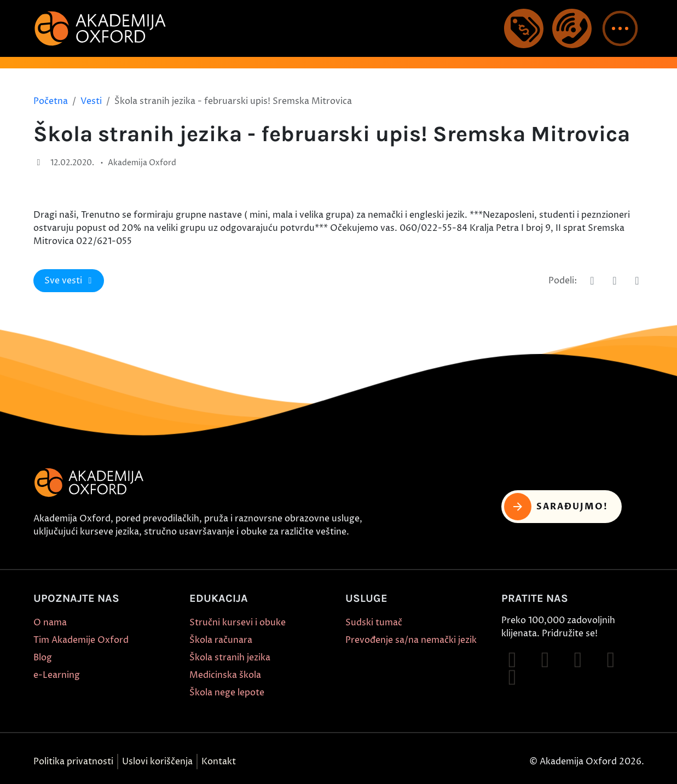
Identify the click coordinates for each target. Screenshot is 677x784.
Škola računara (221, 640)
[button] (620, 28)
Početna (51, 101)
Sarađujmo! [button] (556, 507)
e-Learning (57, 675)
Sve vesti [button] (70, 281)
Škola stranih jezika (230, 658)
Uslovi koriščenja (157, 762)
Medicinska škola (225, 675)
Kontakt (219, 762)
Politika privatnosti (73, 762)
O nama (50, 623)
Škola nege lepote (227, 693)
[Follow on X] (512, 677)
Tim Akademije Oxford (81, 640)
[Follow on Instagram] (545, 660)
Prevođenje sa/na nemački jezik (411, 640)
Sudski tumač (374, 623)
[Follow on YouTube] (611, 660)
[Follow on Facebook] (512, 660)
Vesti (91, 101)
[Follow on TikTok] (578, 660)
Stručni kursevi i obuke (238, 623)
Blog (43, 658)
